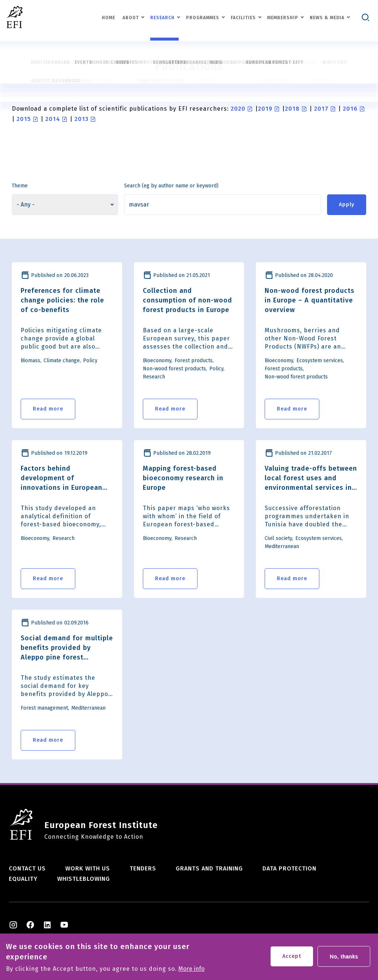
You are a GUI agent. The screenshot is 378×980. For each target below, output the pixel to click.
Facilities (243, 18)
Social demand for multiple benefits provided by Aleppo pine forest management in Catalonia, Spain (67, 648)
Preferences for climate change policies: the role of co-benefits (62, 300)
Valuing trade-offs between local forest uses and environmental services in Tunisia (311, 478)
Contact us (27, 868)
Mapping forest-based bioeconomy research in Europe (183, 478)
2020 (238, 109)
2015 (24, 119)
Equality (23, 879)
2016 (350, 109)
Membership (283, 18)
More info (191, 971)
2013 (82, 119)
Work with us (88, 868)
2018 (292, 109)
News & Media (327, 18)
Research (162, 18)
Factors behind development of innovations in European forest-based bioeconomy (64, 478)
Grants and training (209, 868)
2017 (321, 109)
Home (109, 18)
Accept (292, 958)
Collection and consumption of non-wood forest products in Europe (188, 300)
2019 (265, 109)
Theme (20, 186)
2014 (53, 119)
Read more (48, 409)
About (131, 18)
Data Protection (289, 868)
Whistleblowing (84, 879)
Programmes (203, 18)
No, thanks (344, 958)
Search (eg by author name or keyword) (171, 186)
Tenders (143, 868)
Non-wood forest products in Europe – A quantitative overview (310, 300)
